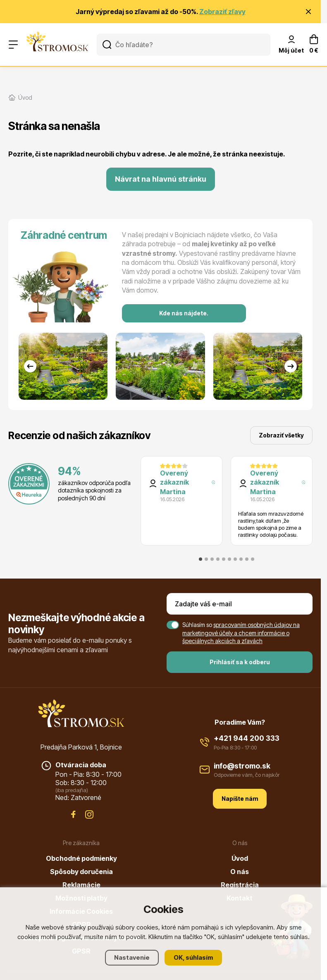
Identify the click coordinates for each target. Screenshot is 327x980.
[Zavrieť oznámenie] (308, 12)
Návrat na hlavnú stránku (161, 179)
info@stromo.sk (242, 766)
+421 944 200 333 (247, 738)
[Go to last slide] (30, 366)
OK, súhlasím (193, 957)
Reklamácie (81, 885)
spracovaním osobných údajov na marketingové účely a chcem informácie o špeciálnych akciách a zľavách (241, 633)
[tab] (200, 559)
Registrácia (240, 885)
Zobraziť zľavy (222, 12)
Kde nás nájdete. (184, 313)
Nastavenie (132, 957)
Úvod (240, 858)
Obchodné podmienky (81, 858)
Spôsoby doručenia (81, 872)
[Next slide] (291, 366)
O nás (240, 872)
